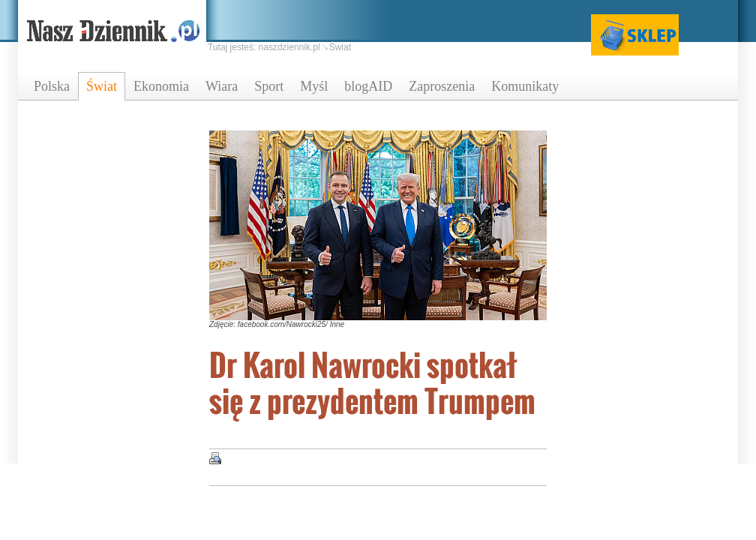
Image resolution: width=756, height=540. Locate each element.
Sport (269, 86)
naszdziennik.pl (289, 47)
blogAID (368, 86)
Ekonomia (161, 86)
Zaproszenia (442, 86)
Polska (52, 86)
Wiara (222, 86)
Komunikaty (525, 86)
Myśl (314, 86)
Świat (102, 86)
